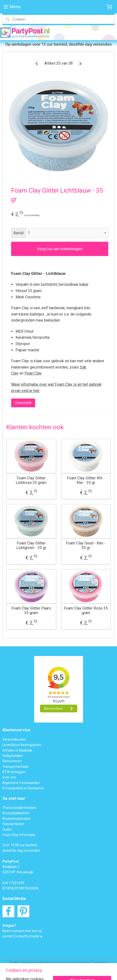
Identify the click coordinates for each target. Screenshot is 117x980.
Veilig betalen (13, 756)
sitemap (50, 963)
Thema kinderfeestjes (19, 808)
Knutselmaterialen (16, 819)
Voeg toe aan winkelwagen (60, 249)
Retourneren (12, 761)
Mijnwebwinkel (58, 971)
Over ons (9, 777)
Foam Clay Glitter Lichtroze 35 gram (31, 480)
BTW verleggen (14, 772)
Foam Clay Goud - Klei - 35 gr (86, 545)
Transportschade (16, 767)
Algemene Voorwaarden (21, 783)
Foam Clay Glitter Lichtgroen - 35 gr (31, 545)
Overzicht (23, 403)
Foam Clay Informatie (19, 835)
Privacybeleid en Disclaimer (23, 788)
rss (59, 963)
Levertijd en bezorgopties (22, 745)
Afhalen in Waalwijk (17, 750)
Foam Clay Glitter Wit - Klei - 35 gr (86, 480)
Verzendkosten (14, 739)
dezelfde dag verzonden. (22, 851)
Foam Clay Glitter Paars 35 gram (31, 610)
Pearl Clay (33, 373)
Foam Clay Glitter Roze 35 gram (86, 610)
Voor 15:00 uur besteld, (20, 845)
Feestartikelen (13, 824)
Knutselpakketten (16, 813)
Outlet (7, 829)
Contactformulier (27, 936)
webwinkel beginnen (77, 963)
